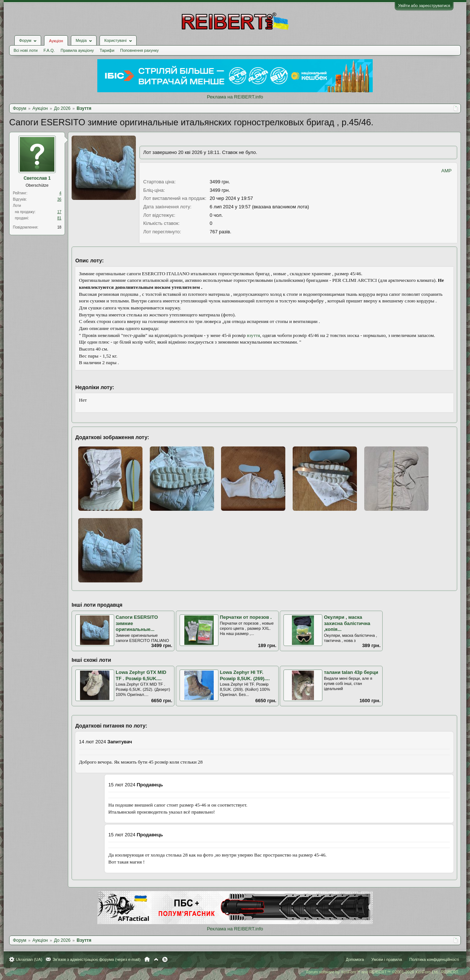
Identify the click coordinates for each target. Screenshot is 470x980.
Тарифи (107, 50)
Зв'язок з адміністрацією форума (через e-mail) (97, 959)
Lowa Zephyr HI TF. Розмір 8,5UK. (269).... (245, 675)
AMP (446, 171)
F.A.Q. (49, 50)
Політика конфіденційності (434, 959)
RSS (165, 959)
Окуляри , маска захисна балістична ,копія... (347, 623)
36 (59, 199)
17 (59, 212)
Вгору (156, 959)
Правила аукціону (77, 50)
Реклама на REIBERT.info (235, 97)
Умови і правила (386, 959)
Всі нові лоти (26, 50)
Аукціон (56, 41)
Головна (147, 959)
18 (59, 227)
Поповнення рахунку (139, 50)
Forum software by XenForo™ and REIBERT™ (383, 972)
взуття (254, 335)
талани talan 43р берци (351, 672)
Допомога (355, 959)
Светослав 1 (37, 178)
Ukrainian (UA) (29, 959)
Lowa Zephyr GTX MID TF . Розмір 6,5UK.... (141, 675)
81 (59, 218)
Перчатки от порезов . (246, 617)
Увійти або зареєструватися (424, 6)
